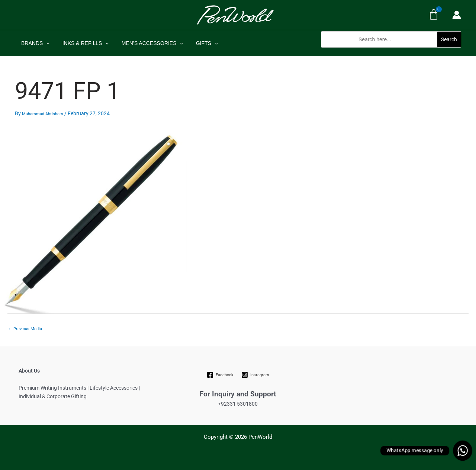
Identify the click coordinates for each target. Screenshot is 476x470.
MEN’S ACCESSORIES (147, 43)
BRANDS (34, 43)
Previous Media (25, 329)
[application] (45, 43)
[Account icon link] (457, 15)
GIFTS (199, 43)
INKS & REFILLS (82, 43)
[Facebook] (220, 375)
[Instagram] (255, 375)
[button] (391, 51)
